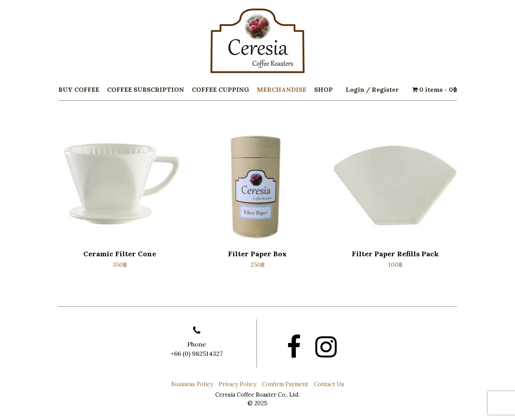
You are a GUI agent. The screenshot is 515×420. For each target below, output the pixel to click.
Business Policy (192, 384)
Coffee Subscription (146, 89)
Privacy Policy (238, 384)
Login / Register (372, 89)
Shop (323, 89)
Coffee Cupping (221, 89)
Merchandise (282, 89)
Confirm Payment (285, 384)
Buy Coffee (79, 89)
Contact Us (329, 384)
